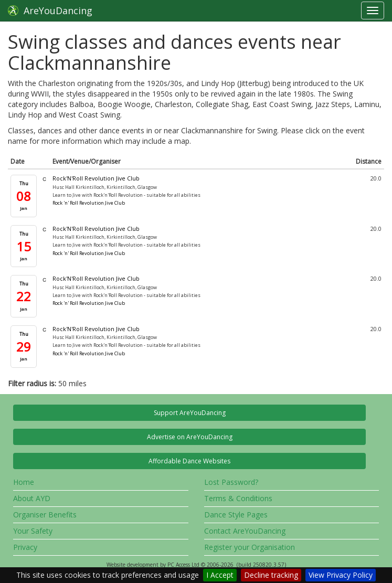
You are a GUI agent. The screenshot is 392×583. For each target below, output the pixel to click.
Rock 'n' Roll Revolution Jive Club (89, 203)
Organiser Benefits (45, 515)
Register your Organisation (250, 547)
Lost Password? (231, 482)
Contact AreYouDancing (245, 531)
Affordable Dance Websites (189, 461)
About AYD (32, 498)
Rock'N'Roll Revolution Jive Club (96, 178)
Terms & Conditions (238, 498)
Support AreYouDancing (190, 413)
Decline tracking (271, 575)
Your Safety (33, 531)
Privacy (25, 547)
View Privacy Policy (341, 575)
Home (24, 482)
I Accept (220, 575)
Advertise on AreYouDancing (190, 437)
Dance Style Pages (236, 515)
